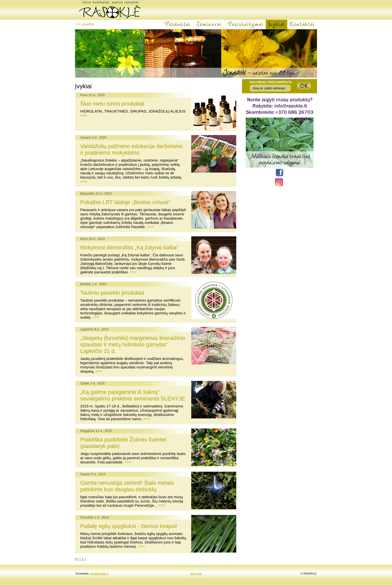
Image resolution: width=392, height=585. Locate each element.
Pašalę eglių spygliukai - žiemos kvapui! (129, 526)
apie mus (196, 573)
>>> (84, 115)
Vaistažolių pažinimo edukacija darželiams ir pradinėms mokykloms (131, 149)
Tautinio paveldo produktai (112, 293)
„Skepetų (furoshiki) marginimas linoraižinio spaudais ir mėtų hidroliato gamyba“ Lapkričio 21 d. (133, 345)
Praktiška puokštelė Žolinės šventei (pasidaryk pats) (123, 443)
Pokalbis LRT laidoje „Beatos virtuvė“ (125, 202)
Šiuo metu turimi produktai (112, 104)
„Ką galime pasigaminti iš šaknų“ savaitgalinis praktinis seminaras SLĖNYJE (133, 395)
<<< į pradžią (84, 24)
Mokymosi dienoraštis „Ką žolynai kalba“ (129, 247)
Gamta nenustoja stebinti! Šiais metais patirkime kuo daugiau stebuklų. (127, 486)
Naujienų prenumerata (271, 82)
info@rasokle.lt (99, 573)
